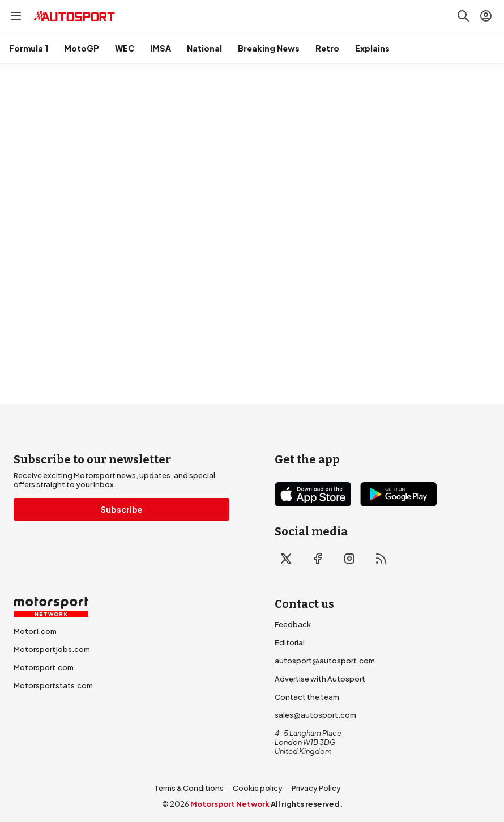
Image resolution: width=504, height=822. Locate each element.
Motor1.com (35, 631)
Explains (372, 48)
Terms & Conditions (189, 788)
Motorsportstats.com (53, 685)
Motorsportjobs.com (52, 649)
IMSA (161, 48)
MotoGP (82, 48)
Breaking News (269, 48)
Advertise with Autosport (320, 679)
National (204, 48)
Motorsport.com (44, 667)
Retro (327, 48)
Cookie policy (258, 788)
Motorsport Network (230, 804)
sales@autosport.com (315, 715)
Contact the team (307, 697)
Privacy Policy (316, 788)
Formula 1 (29, 48)
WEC (125, 48)
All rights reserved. (307, 804)
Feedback (293, 624)
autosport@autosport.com (325, 661)
